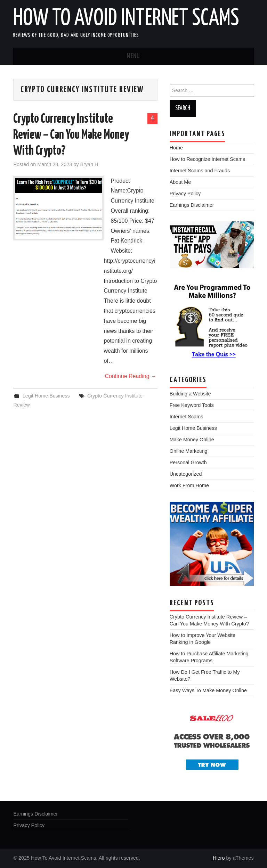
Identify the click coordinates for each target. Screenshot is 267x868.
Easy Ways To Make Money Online (208, 690)
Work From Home (189, 485)
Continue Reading (131, 376)
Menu (133, 56)
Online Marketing (189, 451)
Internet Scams (187, 417)
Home (176, 148)
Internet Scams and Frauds (200, 171)
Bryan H (89, 164)
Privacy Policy (185, 194)
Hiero (219, 858)
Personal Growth (188, 462)
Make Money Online (192, 440)
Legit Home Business (46, 396)
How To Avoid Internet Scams (126, 19)
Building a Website (190, 394)
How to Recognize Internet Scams (208, 159)
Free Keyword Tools (192, 405)
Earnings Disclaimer (192, 205)
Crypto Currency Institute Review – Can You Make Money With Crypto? (71, 135)
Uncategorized (186, 474)
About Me (180, 182)
